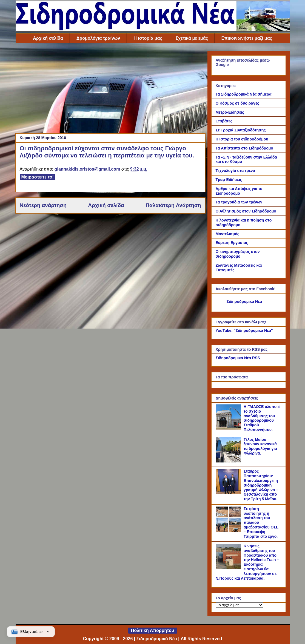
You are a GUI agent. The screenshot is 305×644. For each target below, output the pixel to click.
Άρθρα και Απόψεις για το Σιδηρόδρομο (239, 191)
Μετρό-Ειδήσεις (230, 112)
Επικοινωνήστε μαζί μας (247, 38)
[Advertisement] (110, 90)
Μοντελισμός (228, 234)
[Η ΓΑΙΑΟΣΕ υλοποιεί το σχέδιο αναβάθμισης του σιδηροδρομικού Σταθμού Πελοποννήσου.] (229, 428)
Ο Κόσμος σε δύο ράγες (237, 103)
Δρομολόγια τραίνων (98, 38)
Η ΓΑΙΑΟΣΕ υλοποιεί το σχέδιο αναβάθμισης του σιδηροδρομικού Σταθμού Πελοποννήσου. (262, 418)
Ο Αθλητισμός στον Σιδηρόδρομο (246, 211)
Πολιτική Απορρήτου (152, 630)
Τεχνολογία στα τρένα (235, 171)
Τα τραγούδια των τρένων (239, 202)
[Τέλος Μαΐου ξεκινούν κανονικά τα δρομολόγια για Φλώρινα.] (229, 461)
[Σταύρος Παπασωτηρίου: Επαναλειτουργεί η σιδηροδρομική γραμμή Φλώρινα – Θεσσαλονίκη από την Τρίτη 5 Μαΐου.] (229, 493)
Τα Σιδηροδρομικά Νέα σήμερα (244, 94)
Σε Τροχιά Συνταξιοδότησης (241, 130)
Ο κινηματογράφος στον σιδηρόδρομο (238, 254)
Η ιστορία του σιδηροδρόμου (242, 139)
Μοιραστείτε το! (38, 177)
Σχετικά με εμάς (192, 38)
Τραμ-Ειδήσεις (229, 180)
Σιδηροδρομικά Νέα (244, 301)
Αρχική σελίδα (48, 38)
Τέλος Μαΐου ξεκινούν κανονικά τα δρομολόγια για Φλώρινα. (260, 446)
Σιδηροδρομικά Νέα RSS (238, 358)
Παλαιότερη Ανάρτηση (173, 205)
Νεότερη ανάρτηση (43, 205)
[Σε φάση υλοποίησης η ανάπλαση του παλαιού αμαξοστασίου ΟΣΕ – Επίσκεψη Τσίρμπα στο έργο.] (229, 530)
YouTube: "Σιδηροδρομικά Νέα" (244, 330)
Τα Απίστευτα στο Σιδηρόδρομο (244, 148)
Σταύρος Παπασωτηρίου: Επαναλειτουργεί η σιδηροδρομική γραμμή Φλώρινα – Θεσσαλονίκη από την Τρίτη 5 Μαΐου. (261, 485)
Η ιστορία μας (148, 38)
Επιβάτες (224, 121)
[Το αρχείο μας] (239, 605)
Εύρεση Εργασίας (232, 243)
